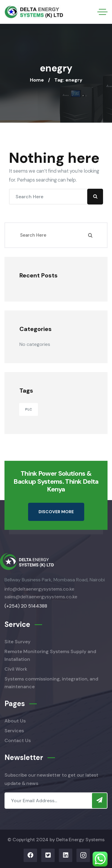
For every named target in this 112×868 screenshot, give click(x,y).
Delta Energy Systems (80, 840)
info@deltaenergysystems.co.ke (39, 589)
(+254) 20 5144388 (26, 606)
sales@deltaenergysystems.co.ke (41, 597)
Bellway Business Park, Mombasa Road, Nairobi (55, 580)
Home (37, 80)
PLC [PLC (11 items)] (29, 409)
